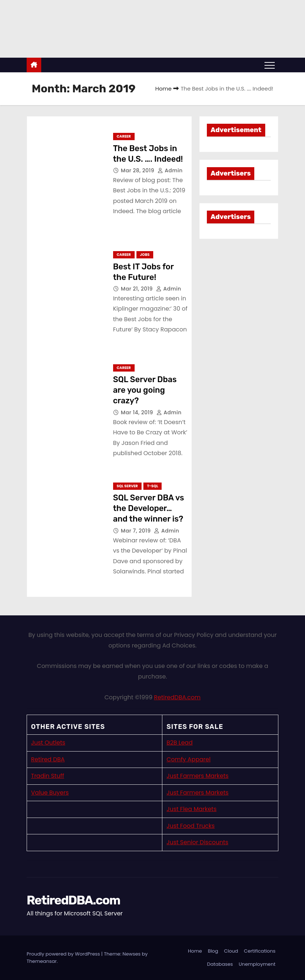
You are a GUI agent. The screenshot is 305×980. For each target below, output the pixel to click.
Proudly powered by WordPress (64, 954)
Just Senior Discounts (197, 842)
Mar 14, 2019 (138, 412)
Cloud (231, 951)
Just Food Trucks (190, 826)
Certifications (260, 951)
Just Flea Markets (191, 809)
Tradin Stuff (48, 776)
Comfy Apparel (188, 759)
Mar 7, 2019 (136, 531)
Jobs (145, 255)
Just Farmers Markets (197, 776)
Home (164, 89)
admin (170, 170)
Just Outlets (48, 743)
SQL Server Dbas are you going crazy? (145, 390)
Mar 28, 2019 (138, 170)
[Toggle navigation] (270, 65)
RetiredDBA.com (177, 697)
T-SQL (153, 486)
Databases (220, 964)
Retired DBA (48, 759)
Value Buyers (50, 793)
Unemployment (257, 964)
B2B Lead (179, 743)
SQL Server (127, 486)
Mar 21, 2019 (138, 289)
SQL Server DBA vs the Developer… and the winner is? (149, 508)
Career (124, 136)
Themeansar (42, 961)
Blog (213, 951)
